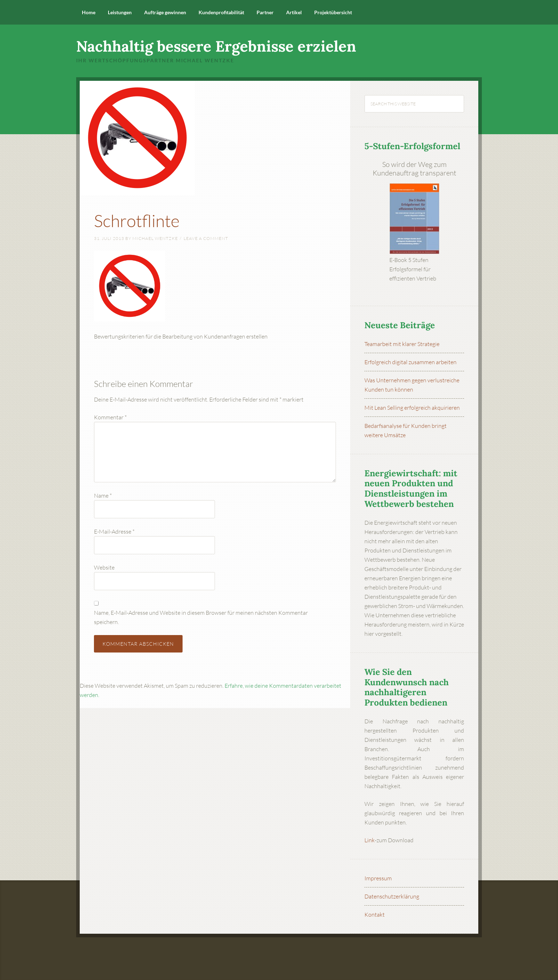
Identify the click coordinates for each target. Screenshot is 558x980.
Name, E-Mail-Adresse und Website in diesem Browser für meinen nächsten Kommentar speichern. (201, 617)
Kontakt (375, 915)
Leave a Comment (206, 238)
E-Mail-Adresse (114, 531)
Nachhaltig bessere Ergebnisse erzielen (216, 46)
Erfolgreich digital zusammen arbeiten (410, 362)
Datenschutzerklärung (392, 896)
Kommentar (110, 417)
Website (104, 567)
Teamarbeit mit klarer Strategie (402, 344)
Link (370, 840)
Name (103, 496)
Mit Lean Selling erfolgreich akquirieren (412, 408)
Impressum (378, 878)
